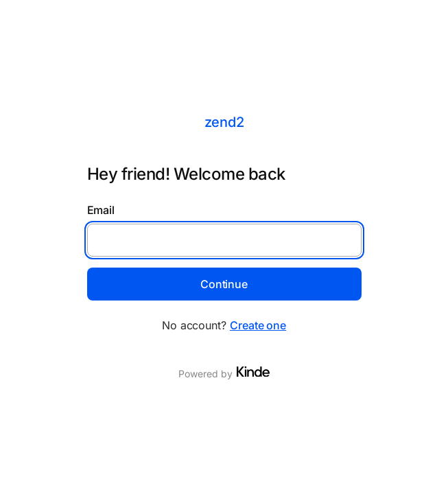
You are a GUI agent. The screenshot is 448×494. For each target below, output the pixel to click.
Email (101, 210)
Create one (258, 325)
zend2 (224, 122)
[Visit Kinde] (253, 372)
